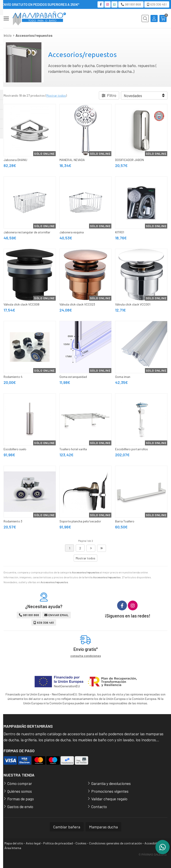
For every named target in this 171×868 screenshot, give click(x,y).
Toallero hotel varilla (73, 449)
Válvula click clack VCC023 (77, 304)
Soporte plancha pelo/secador (80, 521)
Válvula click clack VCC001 (133, 304)
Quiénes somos (20, 791)
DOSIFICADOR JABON (129, 160)
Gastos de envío (20, 807)
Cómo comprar (20, 783)
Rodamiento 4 (13, 377)
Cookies (81, 843)
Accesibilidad (154, 843)
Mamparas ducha (103, 827)
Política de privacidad (58, 843)
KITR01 (120, 232)
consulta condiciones (86, 656)
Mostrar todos (56, 95)
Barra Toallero (125, 521)
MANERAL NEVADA (72, 160)
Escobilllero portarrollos (131, 449)
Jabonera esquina (72, 232)
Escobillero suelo (15, 449)
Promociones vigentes (110, 791)
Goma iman (123, 377)
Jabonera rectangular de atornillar (27, 232)
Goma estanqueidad (73, 377)
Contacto (99, 807)
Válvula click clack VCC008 (21, 304)
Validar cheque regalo (109, 799)
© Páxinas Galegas (153, 855)
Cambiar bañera (67, 827)
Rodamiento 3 (13, 521)
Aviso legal (33, 843)
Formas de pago (21, 799)
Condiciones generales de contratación (115, 843)
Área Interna (13, 848)
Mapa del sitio (14, 843)
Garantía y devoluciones (111, 783)
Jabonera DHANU (15, 160)
